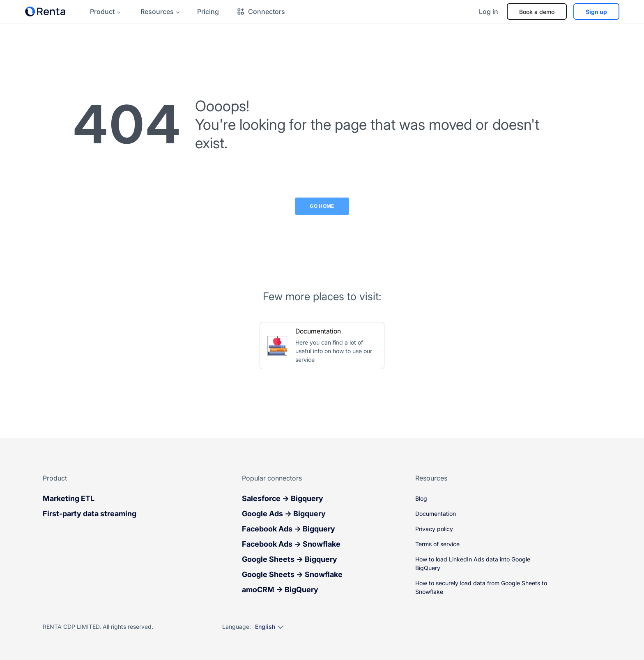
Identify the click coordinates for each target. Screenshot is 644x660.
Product (102, 11)
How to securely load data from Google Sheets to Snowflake (481, 587)
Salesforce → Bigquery (283, 498)
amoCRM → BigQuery (280, 590)
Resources (157, 11)
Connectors (261, 11)
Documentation (436, 514)
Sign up (596, 12)
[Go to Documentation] (322, 346)
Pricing (208, 11)
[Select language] (269, 627)
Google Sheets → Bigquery (290, 559)
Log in (489, 11)
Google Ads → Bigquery (284, 514)
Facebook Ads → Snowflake (291, 544)
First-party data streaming (90, 514)
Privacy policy (434, 529)
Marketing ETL (69, 498)
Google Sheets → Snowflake (292, 574)
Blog (421, 498)
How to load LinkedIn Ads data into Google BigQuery (473, 563)
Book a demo (537, 12)
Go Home (322, 206)
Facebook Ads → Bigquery (289, 529)
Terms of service (437, 544)
